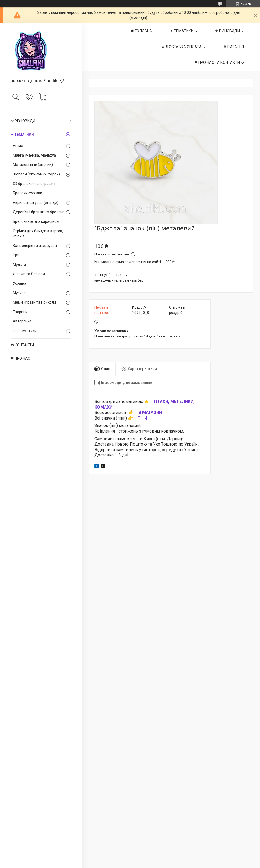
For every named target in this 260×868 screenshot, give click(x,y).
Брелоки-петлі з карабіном (36, 221)
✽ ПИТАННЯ (234, 47)
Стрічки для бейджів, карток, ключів (38, 234)
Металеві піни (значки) (33, 165)
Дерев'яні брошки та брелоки (39, 212)
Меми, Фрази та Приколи (34, 302)
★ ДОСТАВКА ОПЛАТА (181, 47)
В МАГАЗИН (150, 412)
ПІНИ (142, 418)
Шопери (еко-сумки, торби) (36, 174)
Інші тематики (25, 331)
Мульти (19, 265)
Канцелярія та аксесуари (35, 246)
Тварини (20, 312)
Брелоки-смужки (27, 193)
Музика (19, 293)
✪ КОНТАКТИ (22, 345)
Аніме (18, 146)
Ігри (16, 255)
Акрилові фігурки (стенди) (36, 203)
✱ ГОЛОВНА (141, 31)
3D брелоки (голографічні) (36, 184)
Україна (19, 283)
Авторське (22, 321)
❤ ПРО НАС (20, 358)
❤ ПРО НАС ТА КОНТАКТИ (217, 62)
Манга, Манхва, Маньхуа (34, 155)
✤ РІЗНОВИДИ (23, 121)
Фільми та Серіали (29, 274)
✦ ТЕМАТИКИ (22, 135)
